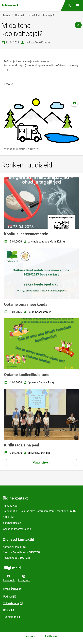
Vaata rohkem (42, 463)
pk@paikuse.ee (12, 523)
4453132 (8, 517)
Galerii (7, 610)
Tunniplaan (10, 617)
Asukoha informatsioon (17, 529)
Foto (9, 84)
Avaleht (7, 15)
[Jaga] (78, 25)
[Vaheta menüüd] (77, 5)
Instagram (24, 578)
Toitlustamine (11, 603)
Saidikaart (51, 636)
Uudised (20, 15)
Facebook (9, 578)
